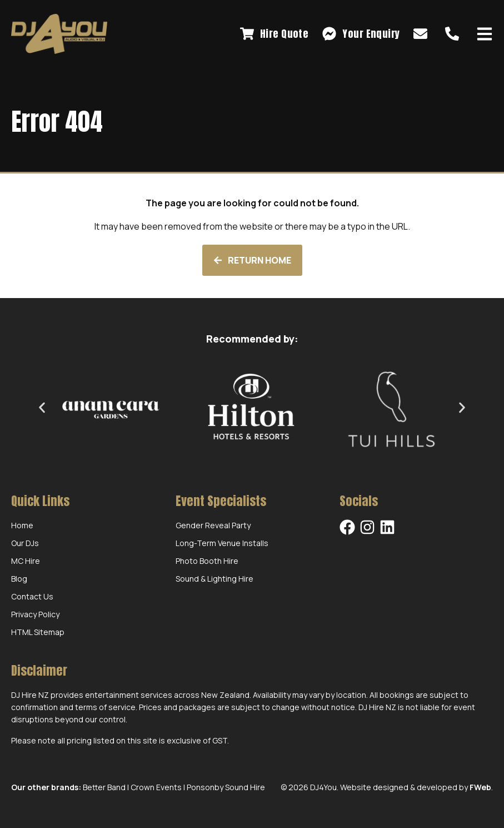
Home (22, 525)
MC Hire (26, 561)
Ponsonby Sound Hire (226, 787)
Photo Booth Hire (207, 561)
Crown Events (156, 787)
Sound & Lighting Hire (214, 579)
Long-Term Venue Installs (222, 543)
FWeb (480, 787)
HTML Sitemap (38, 632)
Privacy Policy (35, 614)
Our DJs (25, 543)
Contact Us (32, 596)
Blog (19, 579)
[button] (42, 407)
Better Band (104, 787)
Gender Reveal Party (213, 525)
